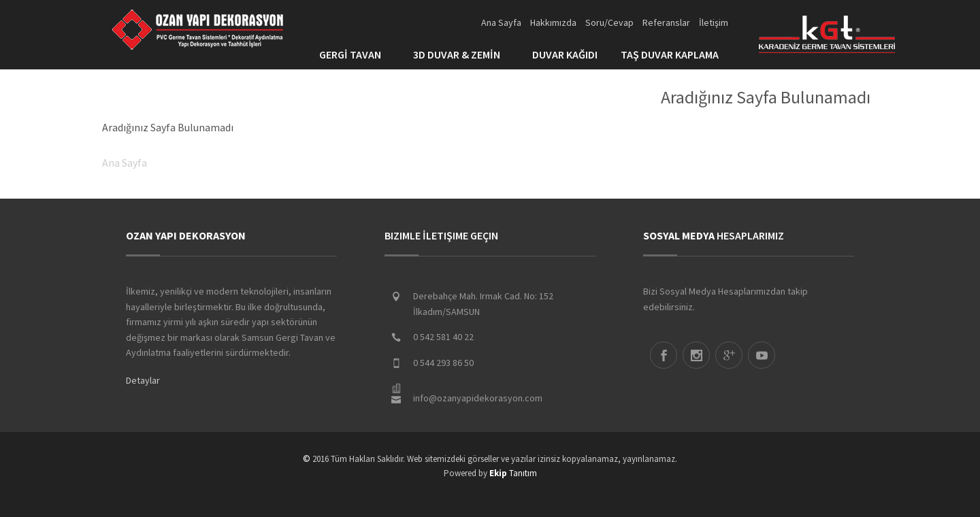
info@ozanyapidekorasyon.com (478, 398)
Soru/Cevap (609, 22)
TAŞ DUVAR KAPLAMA (674, 54)
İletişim (714, 22)
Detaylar (143, 380)
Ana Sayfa (501, 22)
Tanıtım (513, 473)
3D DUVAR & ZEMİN (461, 54)
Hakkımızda (553, 22)
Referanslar (666, 22)
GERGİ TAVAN (355, 54)
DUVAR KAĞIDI (565, 54)
